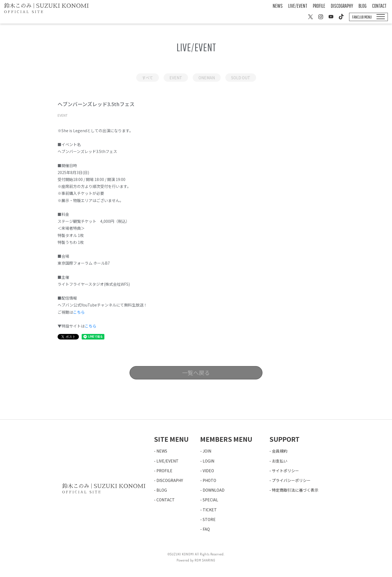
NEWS (278, 6)
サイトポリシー (285, 471)
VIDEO (208, 471)
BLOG (363, 6)
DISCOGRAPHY (342, 6)
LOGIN (208, 461)
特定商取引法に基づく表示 (295, 490)
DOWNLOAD (214, 490)
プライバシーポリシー (291, 480)
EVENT (176, 78)
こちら (79, 312)
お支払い (280, 461)
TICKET (210, 510)
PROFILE (319, 6)
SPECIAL (210, 500)
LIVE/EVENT (298, 6)
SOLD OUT (241, 78)
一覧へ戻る (196, 373)
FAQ (206, 529)
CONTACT (379, 6)
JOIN (207, 451)
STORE (209, 519)
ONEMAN (207, 78)
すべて (148, 78)
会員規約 (280, 451)
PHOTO (209, 480)
